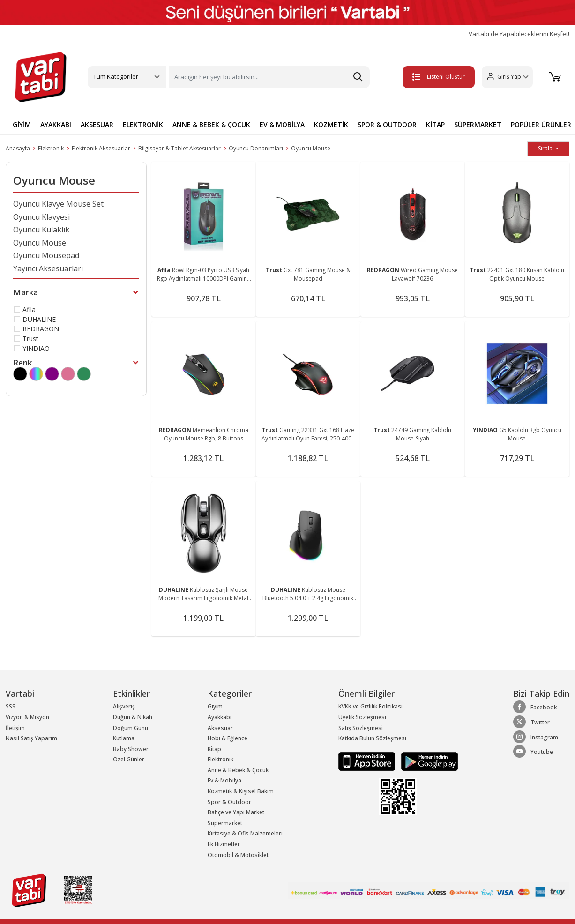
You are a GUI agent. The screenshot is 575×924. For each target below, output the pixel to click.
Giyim (215, 706)
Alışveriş (124, 706)
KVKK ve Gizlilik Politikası (370, 706)
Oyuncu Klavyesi (41, 217)
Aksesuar (220, 728)
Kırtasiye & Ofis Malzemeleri (245, 833)
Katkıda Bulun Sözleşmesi (372, 738)
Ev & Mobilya (224, 780)
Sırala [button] (546, 148)
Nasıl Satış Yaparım (31, 738)
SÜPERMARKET (478, 124)
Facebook (535, 707)
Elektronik (51, 148)
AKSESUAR (97, 124)
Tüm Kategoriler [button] (116, 76)
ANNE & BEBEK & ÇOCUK (211, 124)
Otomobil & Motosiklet (238, 855)
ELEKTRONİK (143, 124)
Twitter (531, 722)
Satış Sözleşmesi (361, 728)
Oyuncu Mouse (311, 148)
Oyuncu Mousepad (46, 255)
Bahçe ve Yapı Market (236, 812)
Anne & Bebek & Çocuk (238, 770)
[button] (505, 77)
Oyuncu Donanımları (256, 148)
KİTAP (435, 124)
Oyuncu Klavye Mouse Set (58, 204)
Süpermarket (225, 823)
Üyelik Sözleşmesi (362, 717)
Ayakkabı (220, 717)
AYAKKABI (56, 124)
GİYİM (22, 124)
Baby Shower (131, 749)
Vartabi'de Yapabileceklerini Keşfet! (519, 34)
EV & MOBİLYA (282, 124)
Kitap (214, 749)
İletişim (15, 728)
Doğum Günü (131, 728)
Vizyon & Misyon (27, 717)
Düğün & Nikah (133, 717)
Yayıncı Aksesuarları (48, 268)
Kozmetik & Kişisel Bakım (241, 791)
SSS (11, 706)
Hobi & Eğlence (228, 738)
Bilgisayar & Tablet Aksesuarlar (179, 148)
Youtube (533, 752)
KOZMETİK (331, 124)
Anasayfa (18, 148)
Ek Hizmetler (224, 844)
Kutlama (124, 738)
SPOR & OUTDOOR (387, 124)
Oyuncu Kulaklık (41, 230)
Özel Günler (129, 759)
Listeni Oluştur (436, 77)
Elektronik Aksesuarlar (101, 148)
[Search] (269, 77)
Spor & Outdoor (229, 802)
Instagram (536, 737)
